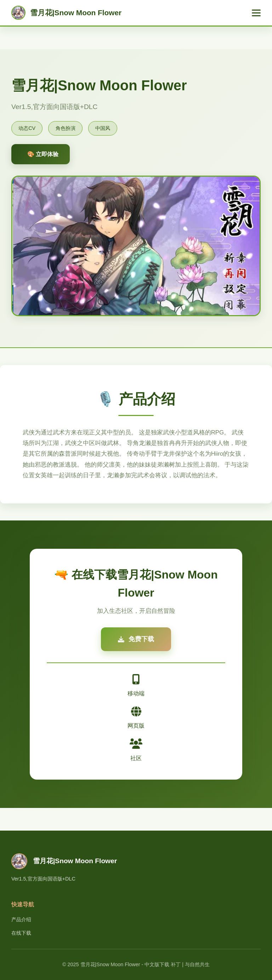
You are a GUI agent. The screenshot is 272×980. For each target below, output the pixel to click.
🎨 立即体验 (43, 154)
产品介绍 (21, 919)
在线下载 (21, 933)
